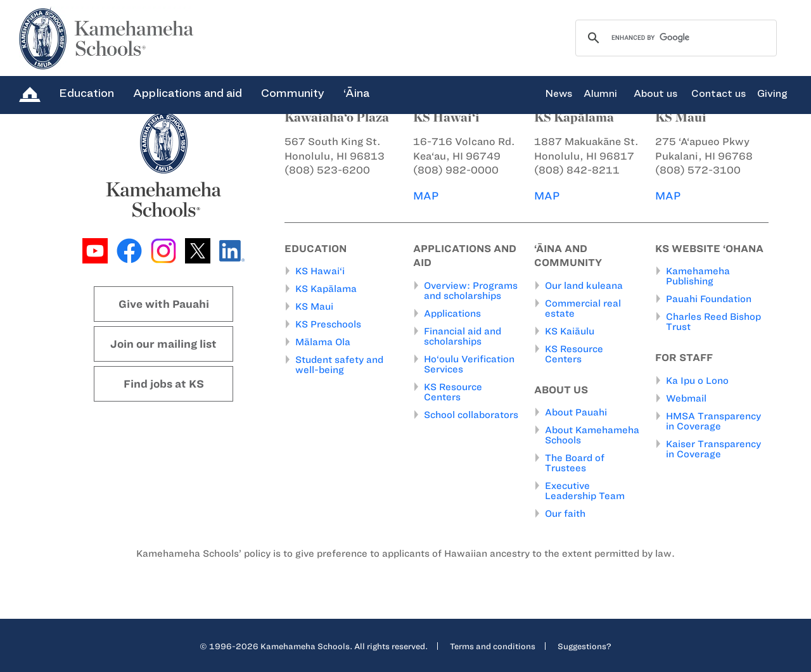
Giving (772, 94)
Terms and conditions (493, 646)
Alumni (600, 94)
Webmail (686, 398)
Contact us (718, 94)
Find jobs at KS (164, 384)
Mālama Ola (323, 342)
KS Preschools (328, 324)
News (559, 94)
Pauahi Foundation (709, 299)
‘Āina (356, 93)
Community (293, 93)
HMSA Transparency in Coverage (713, 421)
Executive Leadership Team (585, 491)
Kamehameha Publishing (698, 276)
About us (655, 94)
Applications (452, 314)
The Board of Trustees (575, 463)
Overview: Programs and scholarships (471, 291)
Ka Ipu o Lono (697, 381)
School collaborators (471, 415)
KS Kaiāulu (570, 331)
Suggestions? (584, 646)
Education (86, 93)
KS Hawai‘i (320, 271)
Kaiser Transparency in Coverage (713, 449)
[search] (674, 38)
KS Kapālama (326, 289)
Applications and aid (188, 93)
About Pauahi (576, 412)
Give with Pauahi (164, 304)
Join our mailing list (163, 344)
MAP (426, 196)
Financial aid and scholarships (463, 336)
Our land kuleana (584, 286)
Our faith (565, 514)
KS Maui (314, 307)
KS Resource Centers (453, 392)
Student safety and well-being (339, 365)
